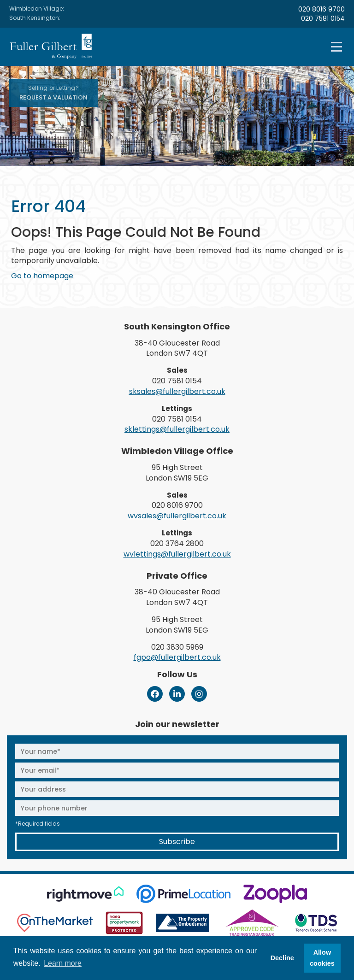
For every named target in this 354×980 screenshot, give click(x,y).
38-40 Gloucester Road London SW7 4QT (177, 348)
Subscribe (177, 842)
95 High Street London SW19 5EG (177, 473)
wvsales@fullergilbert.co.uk (177, 516)
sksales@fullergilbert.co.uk (177, 391)
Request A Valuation (53, 93)
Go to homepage (42, 276)
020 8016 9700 (322, 9)
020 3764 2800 (177, 543)
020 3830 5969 (177, 647)
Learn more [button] (63, 963)
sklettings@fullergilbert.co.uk (177, 429)
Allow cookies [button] (322, 958)
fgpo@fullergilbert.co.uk (177, 657)
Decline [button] (282, 958)
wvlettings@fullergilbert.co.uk (177, 554)
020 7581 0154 (323, 18)
